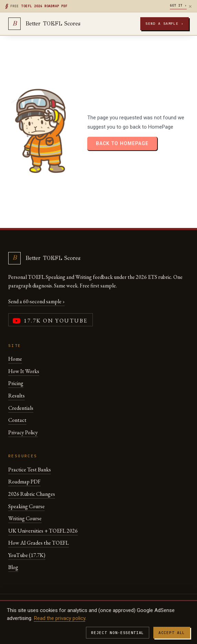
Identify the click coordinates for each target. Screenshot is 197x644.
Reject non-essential (118, 633)
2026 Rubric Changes (32, 494)
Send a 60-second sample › (36, 301)
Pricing (16, 383)
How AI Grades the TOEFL (39, 543)
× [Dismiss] (190, 6)
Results (17, 396)
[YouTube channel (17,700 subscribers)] (51, 320)
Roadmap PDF (24, 482)
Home (15, 359)
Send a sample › (165, 24)
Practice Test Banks (30, 470)
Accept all (172, 633)
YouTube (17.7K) (27, 555)
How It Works (24, 371)
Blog (13, 567)
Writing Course (25, 518)
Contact (17, 420)
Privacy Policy (23, 432)
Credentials (21, 408)
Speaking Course (26, 506)
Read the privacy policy (59, 618)
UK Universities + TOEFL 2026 (43, 531)
